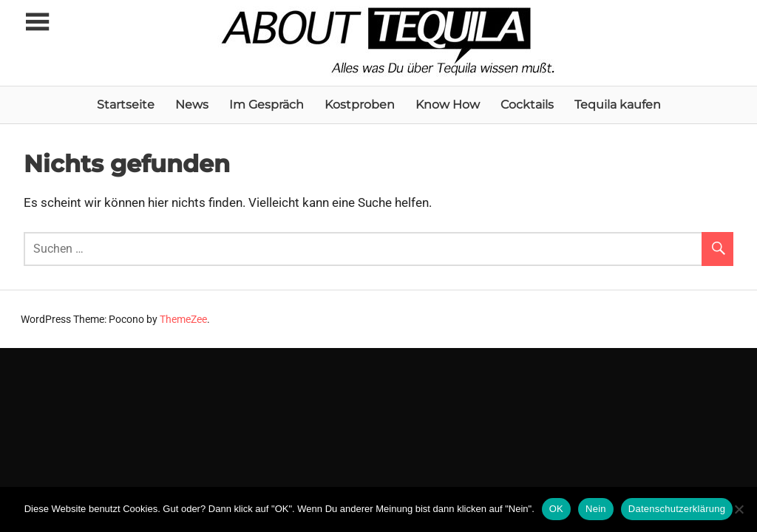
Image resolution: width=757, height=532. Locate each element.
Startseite (126, 105)
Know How (448, 105)
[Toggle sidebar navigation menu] (37, 23)
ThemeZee (183, 319)
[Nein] (739, 509)
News (192, 105)
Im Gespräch (267, 105)
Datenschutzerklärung (677, 509)
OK (556, 509)
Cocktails (527, 105)
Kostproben (360, 105)
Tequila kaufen (618, 105)
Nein (596, 509)
